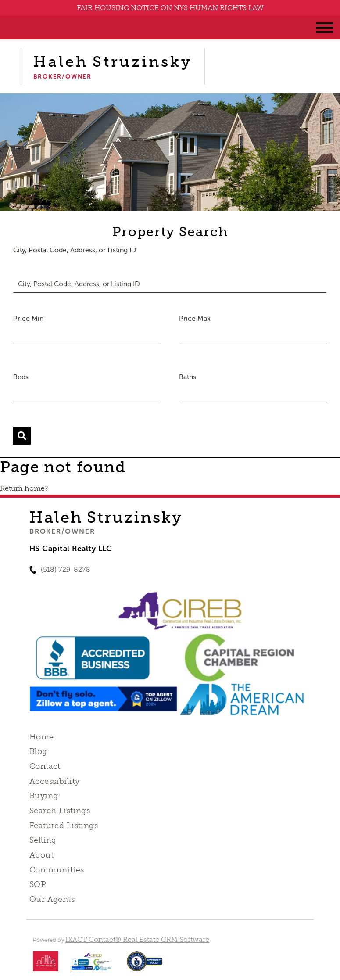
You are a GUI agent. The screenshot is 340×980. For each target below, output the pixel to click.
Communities (57, 870)
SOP (38, 884)
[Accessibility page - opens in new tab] (145, 966)
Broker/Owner (62, 531)
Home (42, 737)
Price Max (195, 318)
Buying (44, 796)
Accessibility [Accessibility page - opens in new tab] (54, 781)
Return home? (24, 488)
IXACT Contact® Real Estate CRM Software (137, 939)
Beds (21, 377)
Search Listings (60, 811)
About (41, 855)
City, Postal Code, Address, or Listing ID (75, 250)
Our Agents (52, 899)
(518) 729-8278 (66, 569)
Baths (188, 377)
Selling (43, 840)
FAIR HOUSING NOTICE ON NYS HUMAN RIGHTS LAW (170, 8)
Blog (38, 751)
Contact (45, 766)
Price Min (28, 318)
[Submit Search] (22, 436)
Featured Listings (64, 826)
